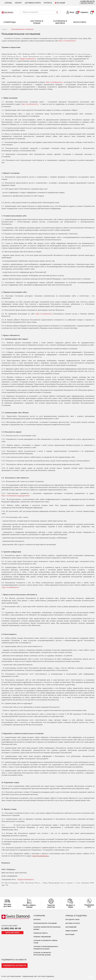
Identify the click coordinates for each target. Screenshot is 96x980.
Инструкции (70, 935)
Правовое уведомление (42, 937)
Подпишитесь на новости (15, 966)
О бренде (8, 3)
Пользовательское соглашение (45, 923)
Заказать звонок (87, 3)
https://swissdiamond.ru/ (67, 41)
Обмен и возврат (72, 931)
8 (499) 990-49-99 (11, 929)
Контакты (48, 3)
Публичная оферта (41, 933)
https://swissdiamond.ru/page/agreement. (16, 496)
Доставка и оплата (33, 3)
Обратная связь (12, 933)
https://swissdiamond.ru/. (11, 587)
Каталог (18, 3)
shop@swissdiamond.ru (28, 59)
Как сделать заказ (73, 920)
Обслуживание (71, 927)
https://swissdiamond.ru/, (55, 82)
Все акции (60, 3)
